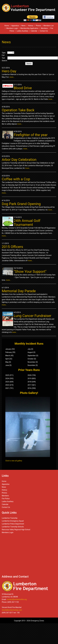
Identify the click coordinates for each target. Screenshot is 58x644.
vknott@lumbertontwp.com (12, 610)
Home (7, 26)
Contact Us (44, 31)
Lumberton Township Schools (13, 527)
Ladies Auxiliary (22, 31)
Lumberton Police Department (13, 524)
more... (12, 77)
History (31, 26)
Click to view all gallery (14, 461)
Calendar (34, 31)
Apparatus (15, 26)
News (24, 26)
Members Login (12, 28)
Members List (49, 26)
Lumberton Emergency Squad (13, 521)
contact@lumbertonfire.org (17, 599)
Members (44, 28)
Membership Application (29, 28)
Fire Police (6, 499)
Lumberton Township (10, 518)
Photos (38, 26)
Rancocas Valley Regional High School (16, 530)
